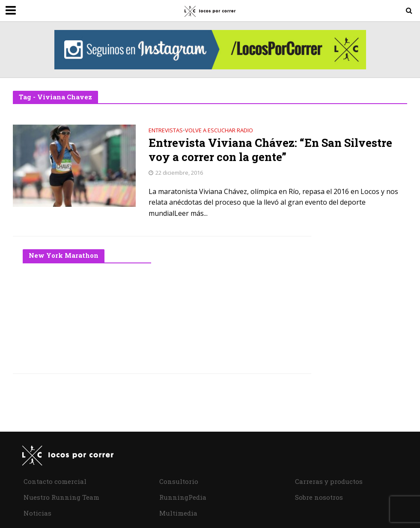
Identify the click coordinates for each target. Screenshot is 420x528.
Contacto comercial (55, 481)
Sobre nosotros (319, 497)
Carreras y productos (329, 481)
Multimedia (178, 513)
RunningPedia (183, 497)
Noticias (37, 513)
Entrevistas (166, 131)
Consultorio (179, 481)
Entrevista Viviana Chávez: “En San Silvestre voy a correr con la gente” (270, 150)
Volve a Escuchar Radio (219, 131)
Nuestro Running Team (61, 497)
